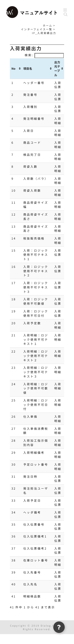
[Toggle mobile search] (66, 14)
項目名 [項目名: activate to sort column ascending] (28, 68)
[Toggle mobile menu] (66, 10)
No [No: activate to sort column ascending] (13, 68)
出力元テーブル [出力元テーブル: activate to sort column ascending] (57, 68)
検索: (44, 55)
